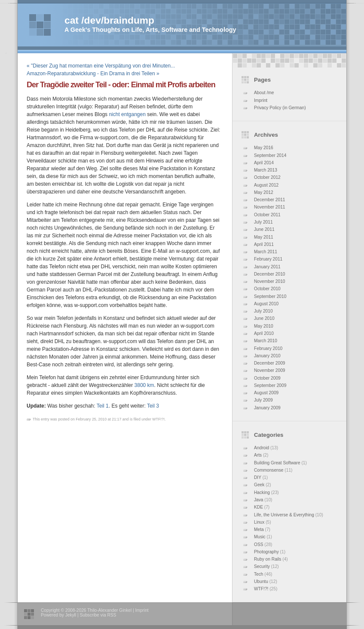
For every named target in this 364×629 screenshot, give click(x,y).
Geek (259, 485)
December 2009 (270, 363)
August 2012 (266, 185)
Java (259, 500)
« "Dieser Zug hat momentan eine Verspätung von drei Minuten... (101, 66)
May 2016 (264, 148)
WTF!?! (261, 589)
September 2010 (270, 296)
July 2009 (263, 400)
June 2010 (264, 318)
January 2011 (267, 267)
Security (262, 566)
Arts (258, 455)
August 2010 (266, 304)
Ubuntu (261, 581)
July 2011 (263, 222)
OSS (259, 545)
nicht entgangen (127, 114)
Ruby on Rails (268, 559)
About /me (264, 93)
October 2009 (267, 378)
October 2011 (267, 215)
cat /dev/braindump (109, 20)
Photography (266, 552)
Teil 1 (103, 406)
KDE (258, 507)
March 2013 (266, 170)
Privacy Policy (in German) (280, 108)
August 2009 (266, 393)
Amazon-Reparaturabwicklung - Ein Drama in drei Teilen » (93, 74)
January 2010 (267, 356)
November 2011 (270, 207)
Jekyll (71, 615)
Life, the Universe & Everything (284, 515)
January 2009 (267, 408)
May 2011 (264, 237)
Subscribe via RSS (98, 615)
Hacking (262, 492)
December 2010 (270, 274)
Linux (259, 522)
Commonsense (269, 470)
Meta (259, 529)
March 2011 (266, 252)
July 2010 (263, 311)
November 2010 (270, 281)
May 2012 (264, 192)
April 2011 (264, 244)
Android (262, 448)
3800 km (144, 385)
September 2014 (270, 155)
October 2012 (267, 177)
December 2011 (270, 200)
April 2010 (264, 333)
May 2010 (264, 326)
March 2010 (266, 341)
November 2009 (270, 370)
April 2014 (264, 163)
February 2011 (268, 259)
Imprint (261, 100)
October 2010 (267, 289)
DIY (258, 477)
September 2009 (270, 385)
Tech (259, 574)
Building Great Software (277, 463)
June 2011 (264, 229)
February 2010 (268, 348)
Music (260, 537)
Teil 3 (153, 406)
